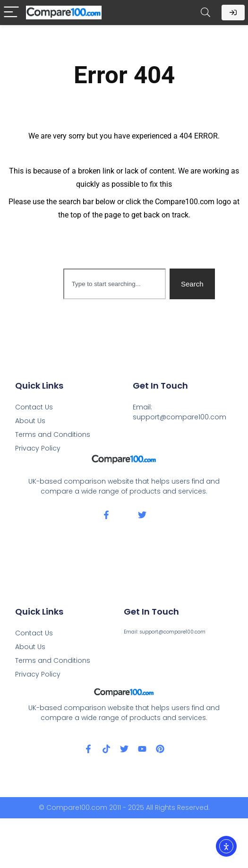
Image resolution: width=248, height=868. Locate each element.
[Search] (205, 13)
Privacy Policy (38, 448)
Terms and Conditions (53, 434)
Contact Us (34, 407)
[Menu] (11, 13)
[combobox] (115, 284)
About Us (30, 421)
